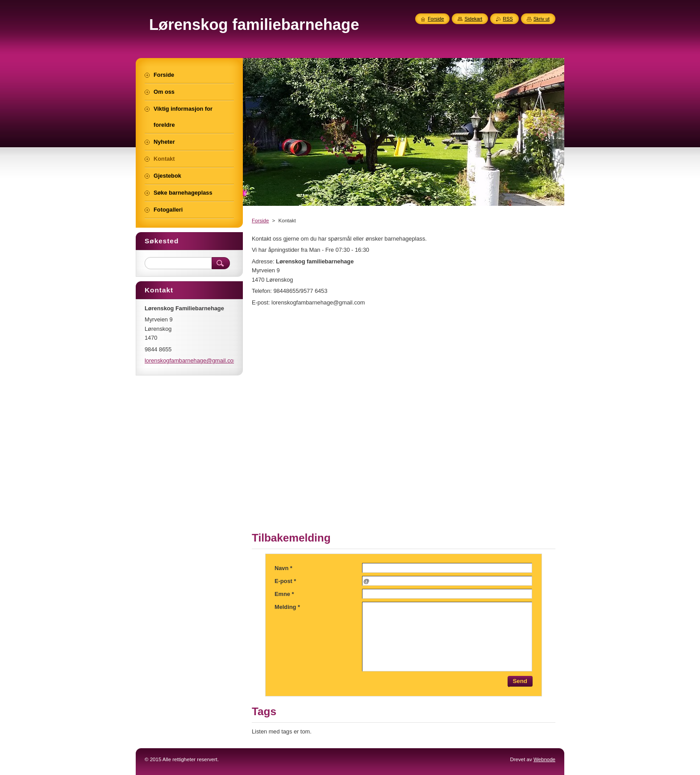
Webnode (544, 759)
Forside (260, 221)
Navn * (283, 568)
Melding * (287, 607)
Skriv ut (542, 19)
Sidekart (473, 19)
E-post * (285, 581)
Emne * (284, 594)
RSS (508, 19)
